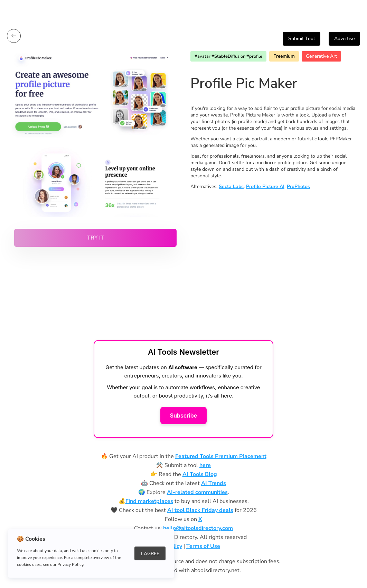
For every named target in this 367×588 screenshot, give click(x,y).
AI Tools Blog (200, 474)
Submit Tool (302, 39)
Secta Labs (231, 186)
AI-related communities (197, 492)
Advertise (344, 39)
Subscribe (183, 416)
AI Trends (214, 483)
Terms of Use (203, 546)
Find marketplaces (149, 501)
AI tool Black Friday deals (200, 510)
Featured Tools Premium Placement (221, 456)
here (205, 465)
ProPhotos (298, 186)
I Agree (150, 554)
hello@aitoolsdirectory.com (198, 528)
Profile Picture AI (265, 186)
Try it (96, 238)
